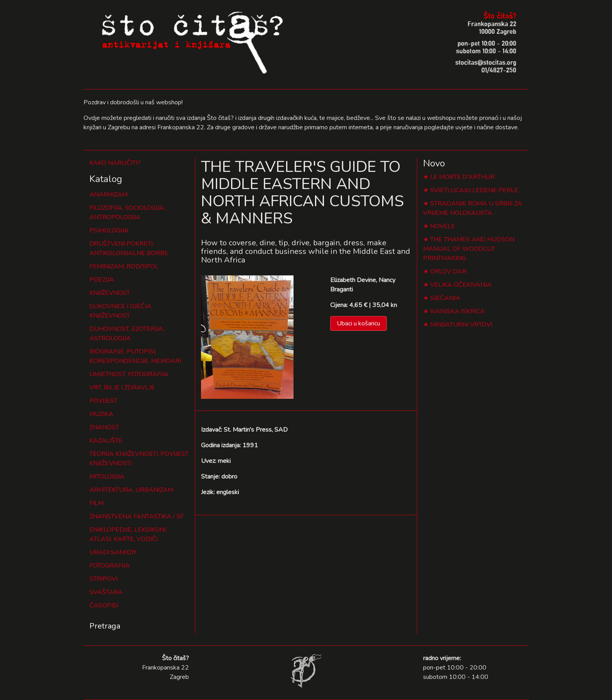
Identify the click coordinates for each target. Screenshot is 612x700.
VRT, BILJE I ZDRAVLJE (122, 387)
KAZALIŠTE (106, 441)
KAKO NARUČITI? (115, 163)
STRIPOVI (103, 579)
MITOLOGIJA (107, 477)
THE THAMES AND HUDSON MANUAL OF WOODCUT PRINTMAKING (469, 249)
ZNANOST (104, 427)
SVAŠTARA (106, 592)
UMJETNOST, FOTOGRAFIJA (129, 374)
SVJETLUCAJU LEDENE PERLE (474, 190)
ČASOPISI (104, 605)
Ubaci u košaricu (358, 323)
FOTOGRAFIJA (110, 566)
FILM (96, 503)
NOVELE (443, 226)
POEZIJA (102, 280)
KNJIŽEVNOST (110, 293)
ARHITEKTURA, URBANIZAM (131, 490)
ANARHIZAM (109, 195)
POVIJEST (103, 401)
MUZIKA (101, 414)
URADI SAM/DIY (113, 552)
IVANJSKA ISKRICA (457, 311)
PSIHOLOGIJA (109, 230)
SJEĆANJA (445, 298)
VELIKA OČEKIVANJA (461, 285)
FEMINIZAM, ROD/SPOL (124, 266)
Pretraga (105, 626)
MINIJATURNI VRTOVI (461, 325)
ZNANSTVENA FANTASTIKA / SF (137, 516)
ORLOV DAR (448, 271)
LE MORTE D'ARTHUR (462, 177)
